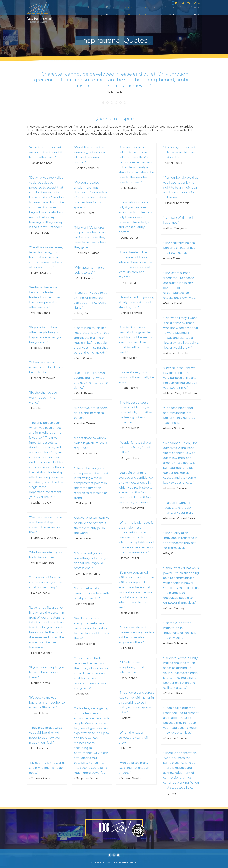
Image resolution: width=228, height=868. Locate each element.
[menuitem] (95, 15)
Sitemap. (134, 862)
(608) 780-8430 (188, 3)
